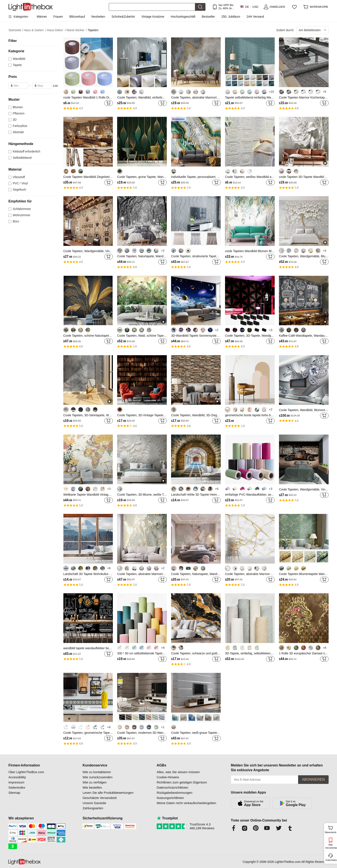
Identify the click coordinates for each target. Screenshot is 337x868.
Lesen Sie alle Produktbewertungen (108, 793)
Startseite (16, 30)
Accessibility (17, 777)
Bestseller (208, 17)
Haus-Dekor (56, 30)
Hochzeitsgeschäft (183, 17)
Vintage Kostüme (153, 17)
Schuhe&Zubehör (123, 17)
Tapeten (93, 30)
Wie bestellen (92, 787)
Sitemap (14, 793)
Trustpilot (167, 818)
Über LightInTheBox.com (26, 772)
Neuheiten (98, 17)
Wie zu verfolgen (95, 782)
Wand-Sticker (77, 30)
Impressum (16, 782)
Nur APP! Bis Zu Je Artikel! (226, 7)
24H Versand (255, 17)
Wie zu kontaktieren (97, 772)
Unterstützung (331, 860)
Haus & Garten (35, 30)
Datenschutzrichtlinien (172, 787)
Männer (42, 17)
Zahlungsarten (93, 808)
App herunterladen (331, 846)
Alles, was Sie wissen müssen (178, 772)
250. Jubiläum (231, 17)
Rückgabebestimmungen (175, 793)
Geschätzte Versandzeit (100, 798)
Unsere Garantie (94, 803)
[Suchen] (152, 7)
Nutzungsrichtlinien (170, 798)
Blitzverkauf (77, 17)
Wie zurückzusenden (97, 777)
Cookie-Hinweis (168, 777)
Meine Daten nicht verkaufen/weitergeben (186, 803)
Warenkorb (330, 829)
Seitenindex (17, 787)
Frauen (58, 17)
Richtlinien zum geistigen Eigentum (182, 782)
